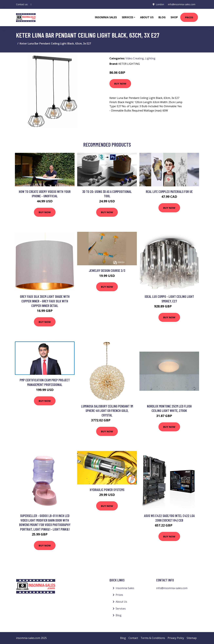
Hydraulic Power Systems (107, 490)
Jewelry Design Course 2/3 (107, 270)
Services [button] (127, 17)
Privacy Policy (176, 638)
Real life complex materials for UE (169, 191)
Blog (162, 17)
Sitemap (192, 638)
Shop (174, 17)
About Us (147, 17)
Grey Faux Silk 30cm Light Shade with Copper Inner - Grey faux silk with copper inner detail (45, 301)
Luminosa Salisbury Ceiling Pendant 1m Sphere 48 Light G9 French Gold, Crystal (107, 411)
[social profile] (31, 4)
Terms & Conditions (153, 638)
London (160, 4)
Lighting (150, 58)
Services (121, 609)
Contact (133, 638)
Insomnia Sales (106, 17)
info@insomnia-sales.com (182, 4)
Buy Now (120, 84)
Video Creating (135, 58)
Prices (189, 17)
